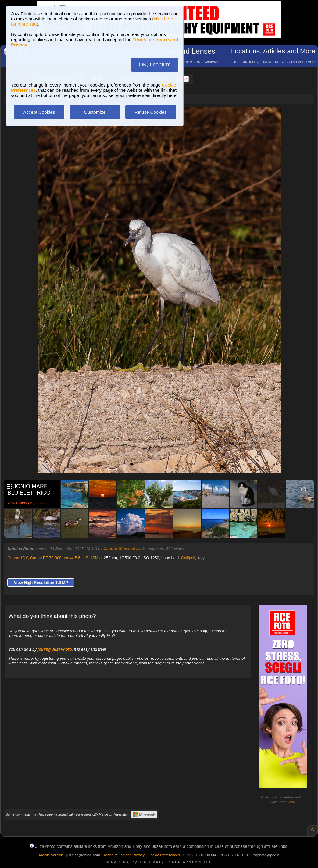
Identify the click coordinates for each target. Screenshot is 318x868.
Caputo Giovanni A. (122, 549)
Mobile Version (51, 855)
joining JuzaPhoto (55, 649)
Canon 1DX (18, 558)
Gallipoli (188, 558)
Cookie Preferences (164, 855)
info (291, 802)
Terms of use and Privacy (124, 855)
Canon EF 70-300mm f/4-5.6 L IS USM (64, 558)
